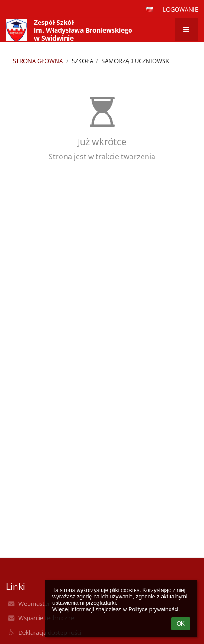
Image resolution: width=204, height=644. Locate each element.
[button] (149, 9)
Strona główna (38, 61)
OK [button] (181, 624)
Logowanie (180, 9)
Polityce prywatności (153, 609)
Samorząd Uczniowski (136, 61)
